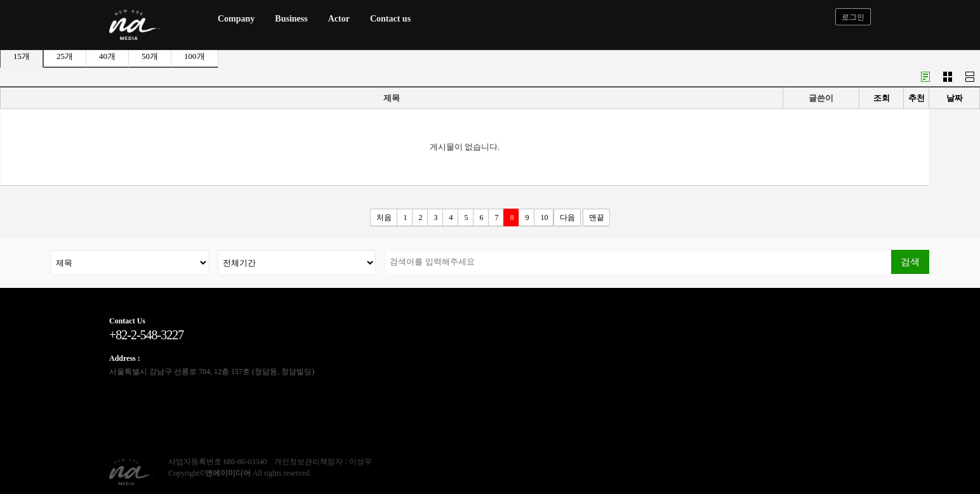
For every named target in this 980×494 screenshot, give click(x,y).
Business (291, 19)
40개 (107, 56)
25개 (65, 56)
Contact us (390, 19)
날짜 (955, 98)
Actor (339, 19)
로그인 (853, 17)
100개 (195, 56)
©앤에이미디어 (225, 473)
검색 (910, 262)
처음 (384, 218)
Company (236, 19)
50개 (150, 56)
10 (544, 218)
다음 (567, 218)
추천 (917, 98)
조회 (882, 98)
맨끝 (597, 218)
